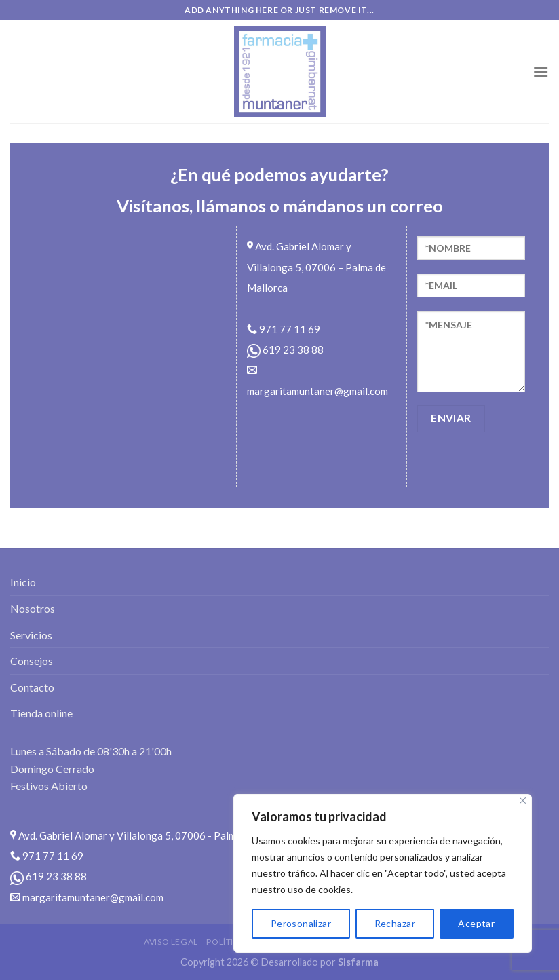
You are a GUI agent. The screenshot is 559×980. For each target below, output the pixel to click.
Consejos (32, 661)
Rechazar (395, 923)
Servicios (31, 635)
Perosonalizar (301, 923)
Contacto (32, 687)
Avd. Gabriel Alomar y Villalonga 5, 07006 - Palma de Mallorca (154, 835)
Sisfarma (358, 962)
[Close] (523, 800)
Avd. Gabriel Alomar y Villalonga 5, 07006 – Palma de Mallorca (316, 267)
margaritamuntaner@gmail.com (87, 897)
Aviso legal (171, 942)
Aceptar (476, 923)
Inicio (23, 582)
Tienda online (41, 713)
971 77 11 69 (284, 329)
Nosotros (33, 608)
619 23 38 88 (285, 350)
